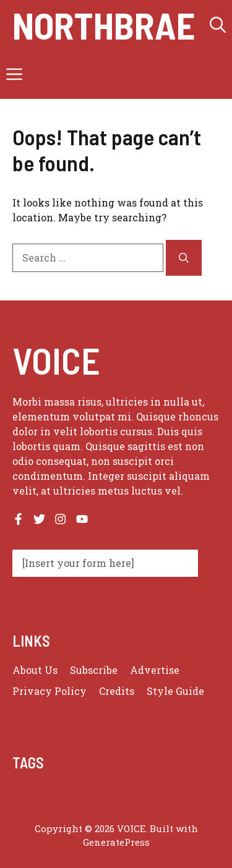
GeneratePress (116, 842)
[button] (218, 25)
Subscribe (94, 670)
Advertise (155, 670)
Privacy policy (49, 691)
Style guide (175, 691)
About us (35, 670)
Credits (117, 691)
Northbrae (104, 25)
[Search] (184, 258)
